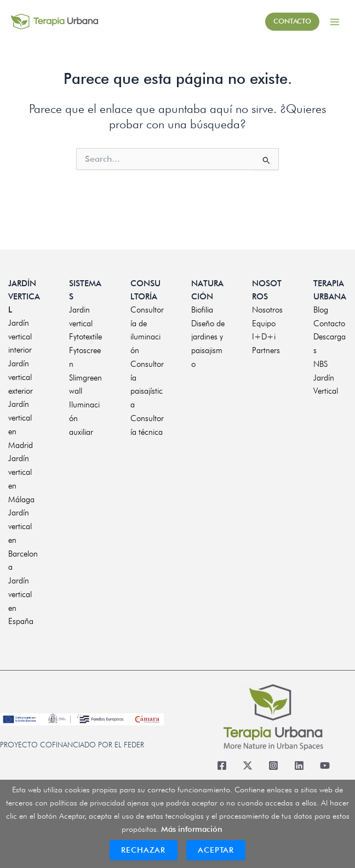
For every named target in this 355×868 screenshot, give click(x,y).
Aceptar (216, 850)
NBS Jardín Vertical (326, 378)
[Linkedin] (299, 766)
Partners (266, 350)
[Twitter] (247, 766)
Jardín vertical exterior (21, 377)
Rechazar (144, 850)
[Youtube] (325, 766)
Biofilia (202, 310)
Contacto (329, 324)
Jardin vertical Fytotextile (85, 324)
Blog (321, 310)
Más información (192, 829)
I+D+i (264, 337)
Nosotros (267, 310)
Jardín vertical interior (20, 337)
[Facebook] (222, 766)
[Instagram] (273, 766)
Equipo (264, 324)
